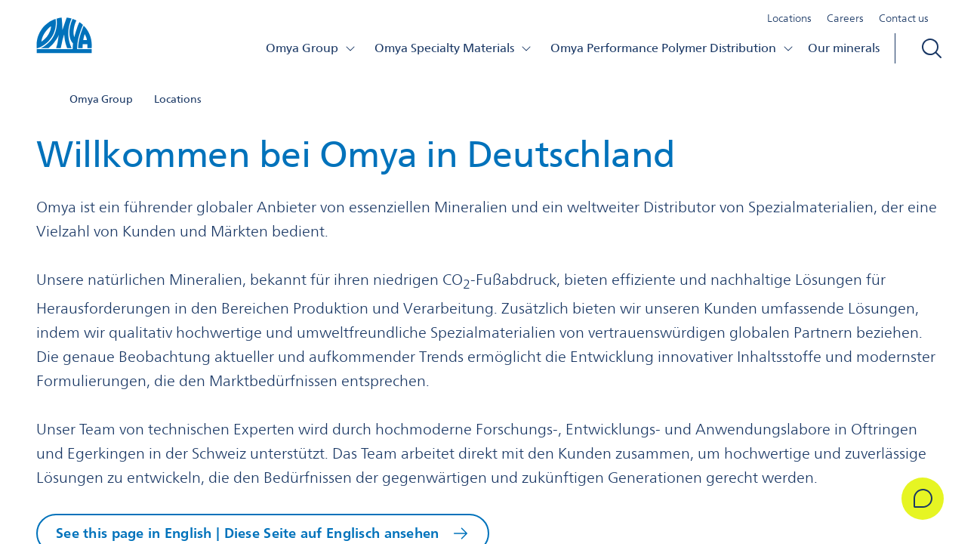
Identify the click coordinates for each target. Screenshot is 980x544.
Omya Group (311, 48)
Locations (789, 18)
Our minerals (844, 48)
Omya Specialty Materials (453, 48)
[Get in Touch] (923, 499)
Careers (845, 18)
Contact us (904, 18)
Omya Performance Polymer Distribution (672, 48)
